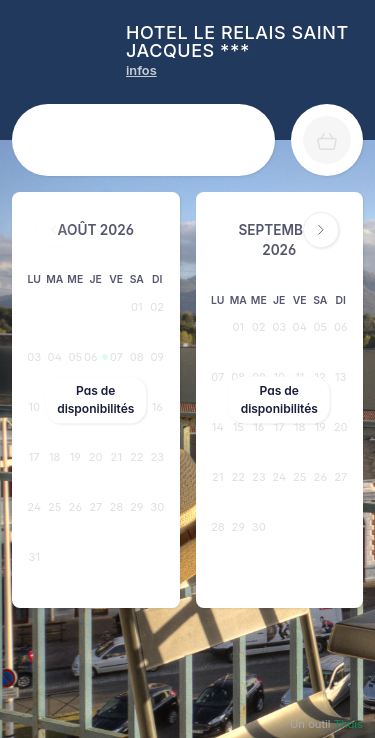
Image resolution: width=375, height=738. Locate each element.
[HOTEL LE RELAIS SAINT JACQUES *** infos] (141, 70)
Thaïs (348, 724)
